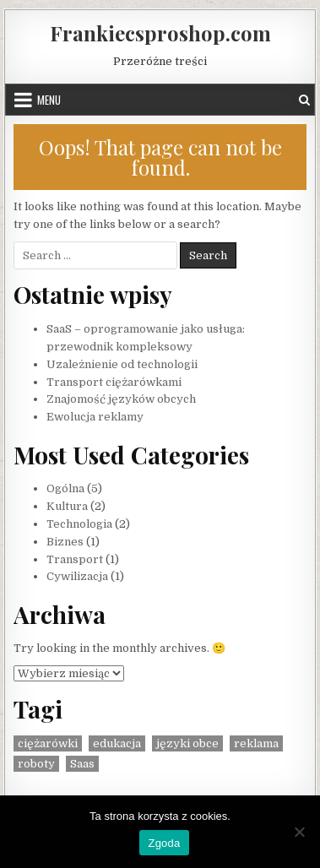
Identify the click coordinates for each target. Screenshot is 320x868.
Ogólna (65, 488)
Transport (75, 559)
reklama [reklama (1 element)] (256, 743)
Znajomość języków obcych (121, 399)
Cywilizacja (77, 576)
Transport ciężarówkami (114, 382)
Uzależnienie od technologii (122, 364)
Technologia (79, 524)
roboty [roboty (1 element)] (36, 764)
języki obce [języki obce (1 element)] (187, 743)
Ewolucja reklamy (95, 417)
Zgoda (164, 843)
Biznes (65, 542)
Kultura (67, 506)
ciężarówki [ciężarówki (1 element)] (48, 743)
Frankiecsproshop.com (160, 33)
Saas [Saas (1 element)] (82, 764)
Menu (49, 100)
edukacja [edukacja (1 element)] (117, 743)
